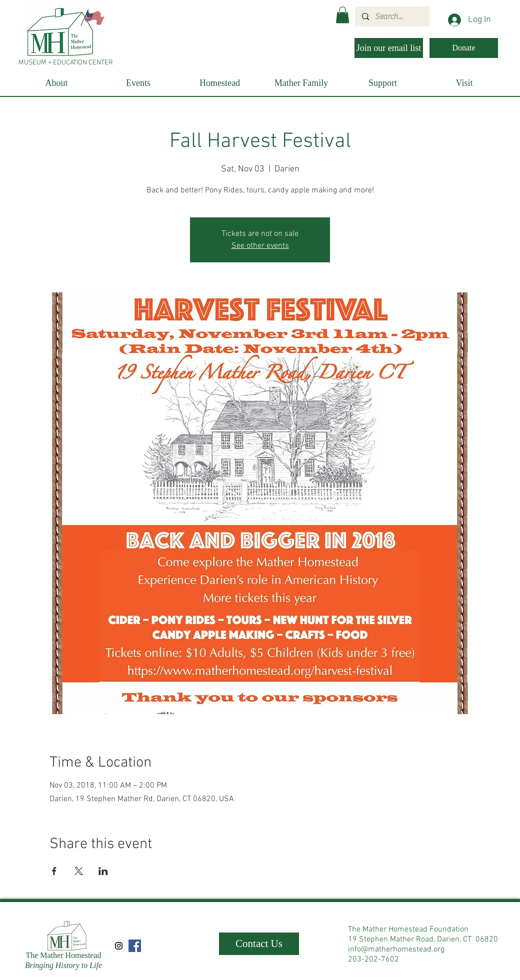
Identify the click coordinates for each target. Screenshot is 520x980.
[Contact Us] (259, 944)
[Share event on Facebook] (54, 871)
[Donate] (464, 48)
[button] (342, 15)
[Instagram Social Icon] (119, 946)
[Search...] (392, 16)
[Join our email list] (389, 48)
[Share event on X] (79, 871)
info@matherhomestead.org (396, 950)
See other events (260, 246)
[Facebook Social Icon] (135, 946)
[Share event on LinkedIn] (103, 871)
